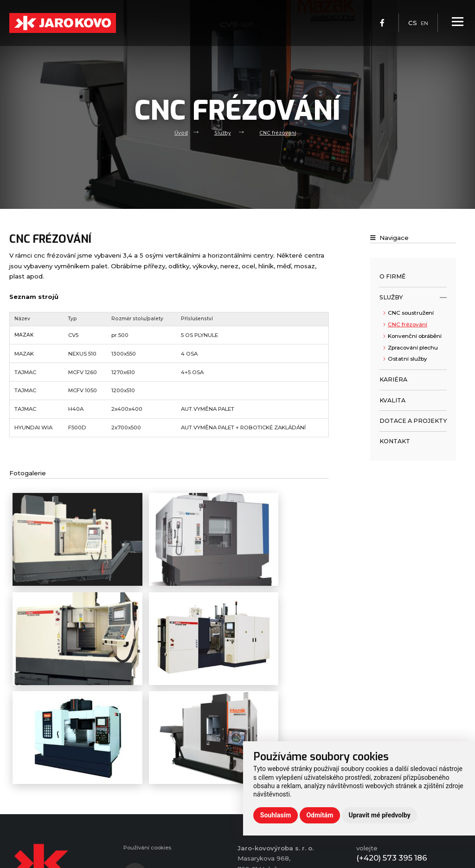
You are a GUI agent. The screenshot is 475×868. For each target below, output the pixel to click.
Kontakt (395, 441)
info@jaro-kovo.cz (398, 847)
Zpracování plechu (413, 348)
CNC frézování (279, 132)
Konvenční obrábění (415, 336)
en (424, 28)
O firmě (392, 276)
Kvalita (392, 400)
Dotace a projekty (413, 421)
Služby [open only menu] (413, 298)
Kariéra (393, 379)
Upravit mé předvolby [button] (379, 815)
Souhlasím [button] (276, 815)
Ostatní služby (408, 359)
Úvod (179, 132)
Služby (222, 132)
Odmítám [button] (320, 815)
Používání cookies (151, 806)
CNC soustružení (411, 313)
